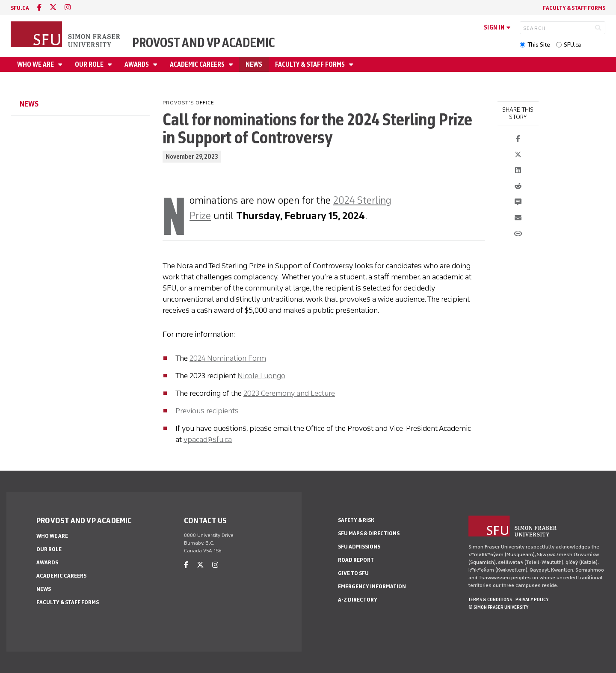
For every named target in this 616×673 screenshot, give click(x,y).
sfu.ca (20, 8)
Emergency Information (372, 586)
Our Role (90, 64)
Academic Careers (198, 64)
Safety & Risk (356, 520)
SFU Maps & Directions (369, 533)
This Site (539, 45)
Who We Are (36, 64)
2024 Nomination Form (228, 358)
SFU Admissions (359, 547)
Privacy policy (532, 599)
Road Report (356, 560)
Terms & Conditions (490, 599)
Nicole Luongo (261, 376)
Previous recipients (207, 411)
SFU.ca (572, 45)
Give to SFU (353, 573)
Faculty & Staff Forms (574, 8)
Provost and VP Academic (203, 43)
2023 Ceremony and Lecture (289, 393)
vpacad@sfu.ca (208, 439)
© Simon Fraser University (498, 607)
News (254, 64)
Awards (137, 64)
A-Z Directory (358, 600)
